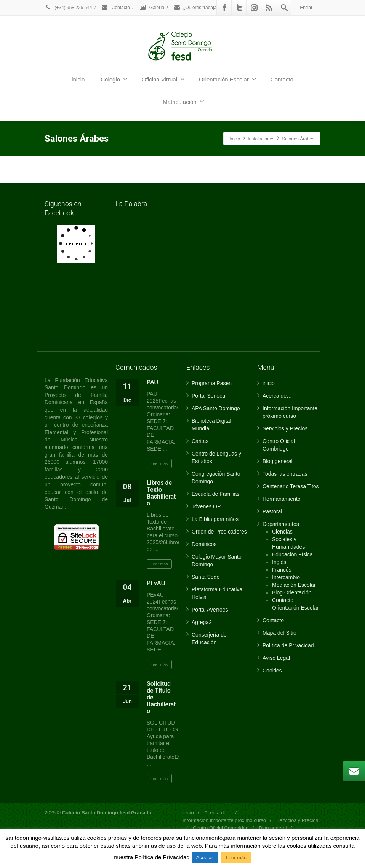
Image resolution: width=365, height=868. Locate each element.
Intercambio (286, 577)
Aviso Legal (276, 658)
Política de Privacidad (288, 645)
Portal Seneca (208, 396)
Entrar (306, 8)
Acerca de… (277, 396)
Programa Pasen (212, 383)
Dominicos (204, 544)
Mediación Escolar (294, 585)
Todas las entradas (285, 474)
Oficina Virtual (163, 79)
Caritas (200, 441)
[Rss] (269, 8)
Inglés (279, 562)
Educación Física (292, 554)
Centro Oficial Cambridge (221, 828)
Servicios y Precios (285, 428)
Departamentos (281, 524)
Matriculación (183, 102)
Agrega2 (202, 622)
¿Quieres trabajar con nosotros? (211, 8)
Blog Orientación (292, 592)
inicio (78, 79)
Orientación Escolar (228, 79)
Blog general (278, 461)
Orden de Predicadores (219, 532)
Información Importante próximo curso (224, 820)
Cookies (272, 671)
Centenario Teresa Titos (291, 486)
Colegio (114, 79)
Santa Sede (206, 577)
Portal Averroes (210, 610)
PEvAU (156, 583)
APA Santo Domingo (216, 408)
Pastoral (272, 511)
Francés (282, 570)
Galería (152, 8)
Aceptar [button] (205, 858)
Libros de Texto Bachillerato (161, 493)
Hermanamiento (282, 499)
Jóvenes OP (206, 506)
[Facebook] (224, 8)
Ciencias (282, 532)
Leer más (159, 463)
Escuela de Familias (215, 494)
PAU (152, 382)
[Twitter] (239, 8)
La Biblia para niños (215, 519)
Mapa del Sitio (279, 633)
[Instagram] (254, 8)
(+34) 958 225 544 (68, 8)
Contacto (115, 8)
